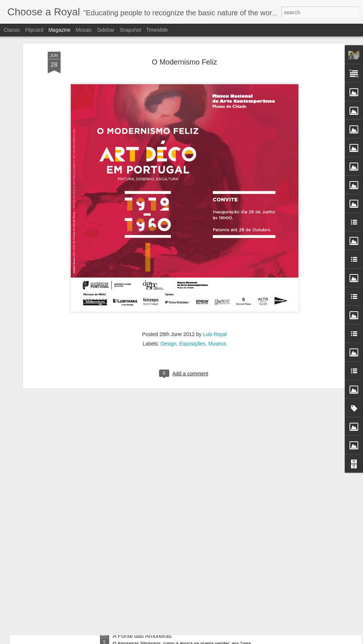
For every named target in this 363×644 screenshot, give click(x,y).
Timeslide (157, 30)
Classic (12, 30)
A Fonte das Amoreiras (142, 636)
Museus (217, 288)
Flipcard (34, 30)
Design (169, 288)
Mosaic (84, 30)
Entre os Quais (50, 604)
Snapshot (130, 30)
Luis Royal (215, 278)
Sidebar (106, 30)
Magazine (60, 30)
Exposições (193, 288)
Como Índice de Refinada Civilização (78, 564)
